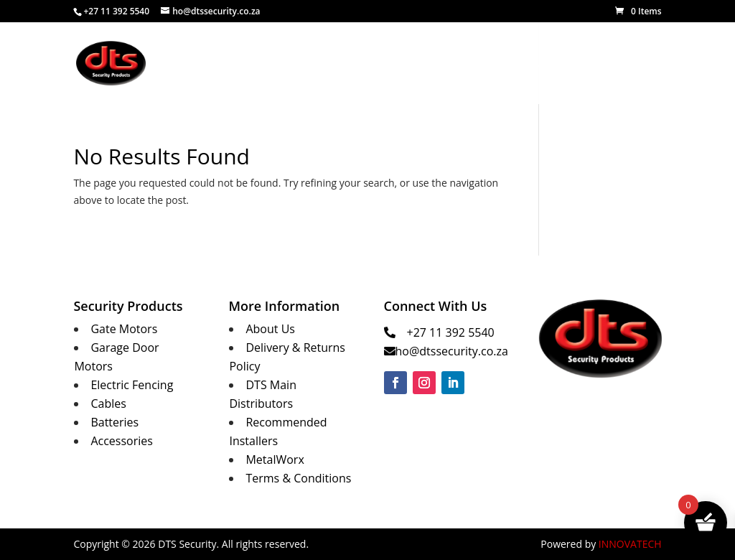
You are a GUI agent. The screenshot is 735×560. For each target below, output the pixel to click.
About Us (350, 64)
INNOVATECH (630, 544)
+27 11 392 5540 (451, 332)
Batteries (114, 422)
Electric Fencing (132, 385)
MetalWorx (535, 64)
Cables (108, 403)
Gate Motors (124, 329)
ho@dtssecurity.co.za (452, 351)
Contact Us (606, 64)
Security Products (434, 64)
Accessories (122, 441)
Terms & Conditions (298, 478)
